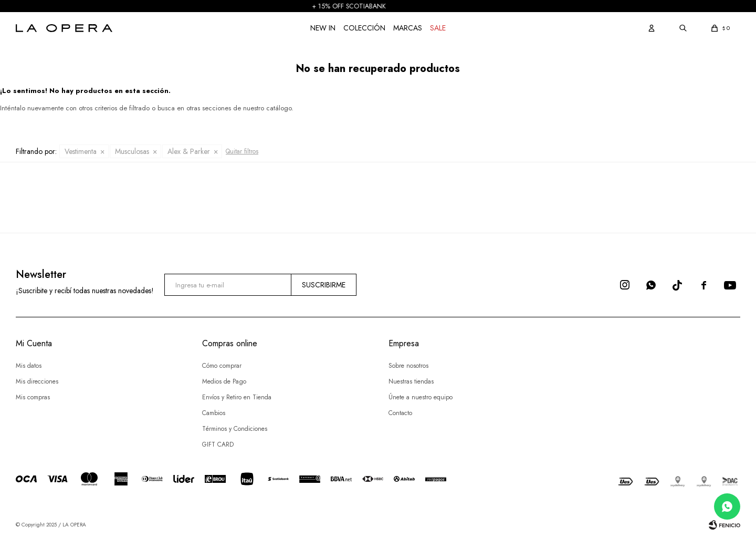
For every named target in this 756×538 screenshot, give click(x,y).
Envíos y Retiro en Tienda (237, 397)
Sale (438, 28)
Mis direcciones (37, 381)
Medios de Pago (224, 381)
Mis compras (33, 397)
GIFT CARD (218, 444)
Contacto (400, 413)
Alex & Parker (189, 151)
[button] (652, 28)
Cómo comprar (222, 366)
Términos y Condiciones (235, 429)
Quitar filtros (242, 151)
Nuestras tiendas (411, 381)
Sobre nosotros (408, 366)
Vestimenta (81, 151)
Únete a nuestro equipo (421, 397)
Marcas (408, 28)
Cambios (214, 413)
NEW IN (323, 28)
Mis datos (29, 366)
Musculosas (132, 151)
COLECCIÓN (364, 28)
